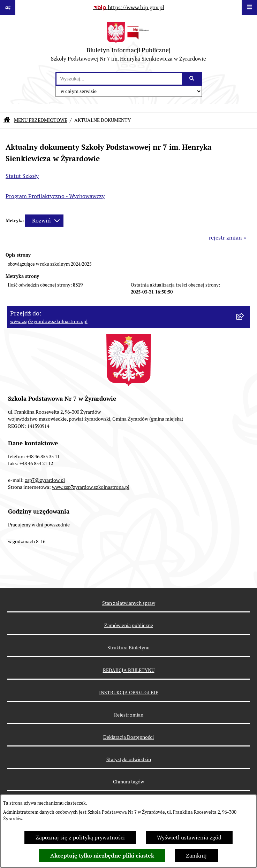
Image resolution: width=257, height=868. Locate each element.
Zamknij (196, 856)
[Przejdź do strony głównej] (128, 44)
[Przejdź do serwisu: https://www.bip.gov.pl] (129, 8)
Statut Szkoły (22, 176)
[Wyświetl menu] (249, 8)
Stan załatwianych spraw (129, 603)
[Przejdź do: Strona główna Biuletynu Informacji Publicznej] (7, 120)
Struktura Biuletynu (128, 648)
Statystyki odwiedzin (129, 759)
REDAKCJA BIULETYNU (129, 670)
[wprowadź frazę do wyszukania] (119, 79)
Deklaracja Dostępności (128, 737)
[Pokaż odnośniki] (8, 8)
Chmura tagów (128, 782)
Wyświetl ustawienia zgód (189, 838)
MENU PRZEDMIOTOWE (41, 120)
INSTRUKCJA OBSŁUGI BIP (129, 693)
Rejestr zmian (129, 715)
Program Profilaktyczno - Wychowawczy (55, 196)
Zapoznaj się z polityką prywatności (80, 838)
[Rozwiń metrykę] (44, 221)
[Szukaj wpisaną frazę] (192, 79)
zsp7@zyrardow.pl (45, 480)
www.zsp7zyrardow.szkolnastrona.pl (91, 487)
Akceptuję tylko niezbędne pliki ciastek (102, 856)
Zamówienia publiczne (129, 625)
